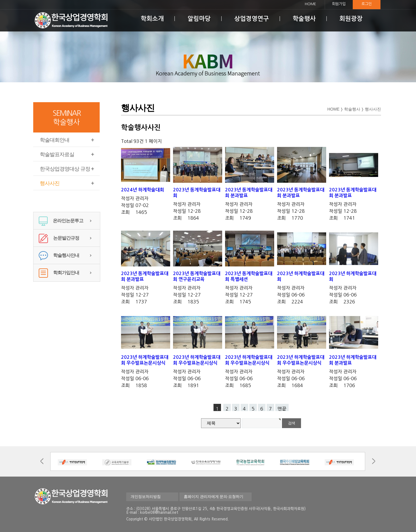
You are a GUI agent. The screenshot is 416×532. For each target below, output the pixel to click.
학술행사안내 (59, 255)
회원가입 (339, 4)
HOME (310, 4)
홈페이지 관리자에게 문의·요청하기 (213, 497)
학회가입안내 (59, 273)
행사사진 (50, 183)
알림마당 (199, 19)
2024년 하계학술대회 (143, 190)
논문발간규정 (59, 238)
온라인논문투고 (61, 221)
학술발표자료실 (57, 154)
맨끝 (282, 409)
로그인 (367, 4)
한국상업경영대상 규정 (65, 169)
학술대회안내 (55, 140)
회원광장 (351, 19)
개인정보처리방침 (146, 497)
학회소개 (152, 19)
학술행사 (304, 19)
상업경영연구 (252, 19)
